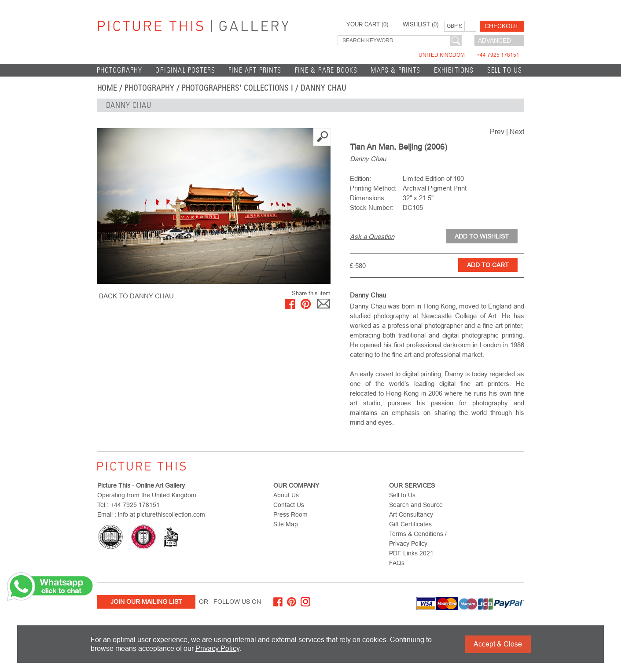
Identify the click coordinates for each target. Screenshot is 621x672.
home (107, 88)
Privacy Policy (217, 648)
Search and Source (416, 505)
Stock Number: (372, 207)
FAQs (397, 563)
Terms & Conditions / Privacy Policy (418, 539)
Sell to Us (505, 70)
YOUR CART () (367, 25)
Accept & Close (498, 644)
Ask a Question (372, 237)
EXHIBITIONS (454, 70)
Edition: (360, 178)
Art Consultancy (411, 514)
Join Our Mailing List (146, 602)
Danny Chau (323, 88)
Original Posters (185, 70)
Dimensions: (368, 198)
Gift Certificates (410, 524)
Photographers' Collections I (238, 88)
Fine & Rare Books (326, 70)
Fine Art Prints (255, 70)
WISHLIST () (421, 25)
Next (517, 132)
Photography (120, 70)
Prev (497, 132)
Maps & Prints (395, 70)
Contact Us (289, 505)
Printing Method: (373, 188)
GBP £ (454, 26)
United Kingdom (469, 55)
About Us (286, 495)
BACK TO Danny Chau (136, 296)
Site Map (286, 524)
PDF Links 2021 (411, 553)
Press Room (290, 514)
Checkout (502, 26)
